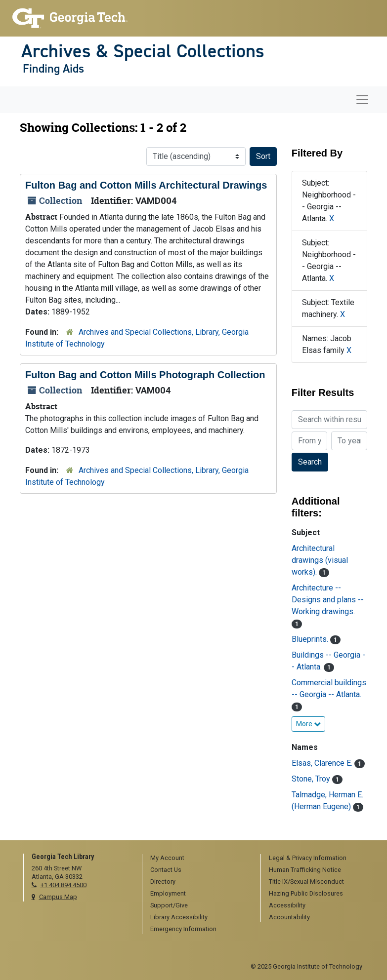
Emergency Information (183, 929)
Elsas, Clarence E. (323, 763)
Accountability (289, 917)
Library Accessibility (179, 917)
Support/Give (169, 905)
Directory (163, 882)
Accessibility (287, 905)
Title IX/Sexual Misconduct (306, 882)
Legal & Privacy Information (308, 858)
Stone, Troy (312, 779)
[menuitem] (198, 859)
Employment (168, 893)
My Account (167, 858)
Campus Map (58, 897)
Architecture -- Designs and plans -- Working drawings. (328, 600)
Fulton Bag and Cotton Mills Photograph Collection (145, 375)
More (308, 724)
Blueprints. (311, 639)
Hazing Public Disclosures (306, 893)
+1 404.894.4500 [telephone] (64, 885)
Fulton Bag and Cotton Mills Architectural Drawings (146, 185)
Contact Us (166, 870)
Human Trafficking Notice (305, 870)
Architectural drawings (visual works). (320, 560)
